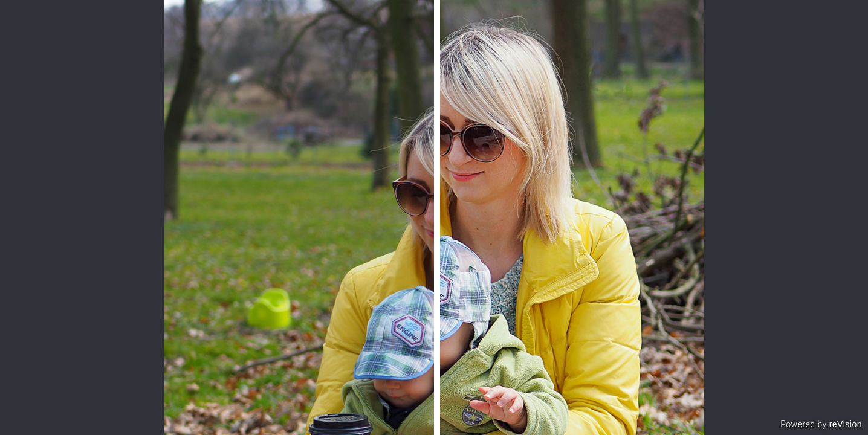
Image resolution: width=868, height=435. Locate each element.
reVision (846, 424)
